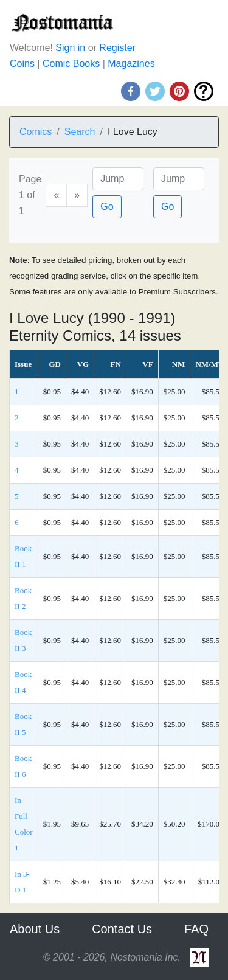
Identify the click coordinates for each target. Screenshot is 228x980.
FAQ (196, 929)
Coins (22, 64)
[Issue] (179, 179)
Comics (36, 132)
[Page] (118, 179)
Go (107, 207)
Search (80, 132)
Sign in (70, 48)
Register (117, 48)
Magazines (131, 64)
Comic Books (71, 64)
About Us (35, 929)
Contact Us (122, 929)
